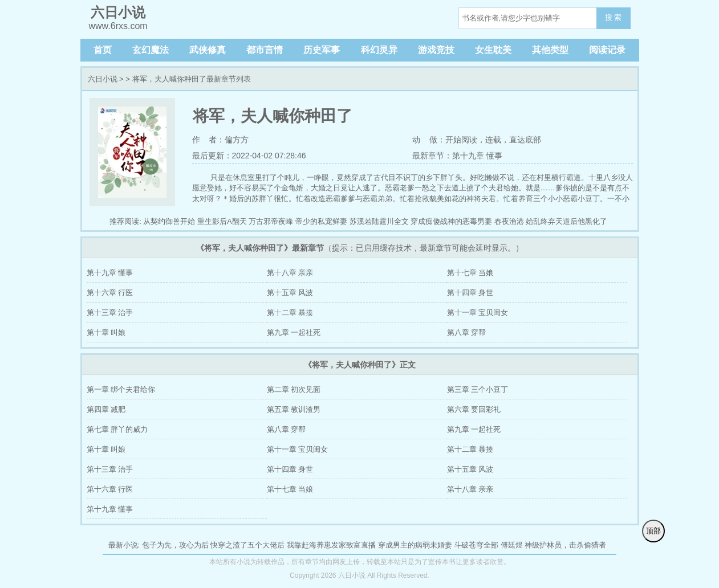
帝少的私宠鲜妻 (321, 221)
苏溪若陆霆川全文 (379, 221)
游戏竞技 (436, 50)
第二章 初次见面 (294, 389)
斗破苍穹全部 (476, 545)
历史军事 (322, 50)
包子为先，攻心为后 (175, 545)
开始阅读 (461, 140)
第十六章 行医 (110, 293)
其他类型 (550, 50)
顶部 (653, 531)
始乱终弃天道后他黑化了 (566, 221)
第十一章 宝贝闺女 (478, 313)
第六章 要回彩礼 (474, 409)
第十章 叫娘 (106, 332)
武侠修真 (208, 50)
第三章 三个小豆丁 (478, 389)
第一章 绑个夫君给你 (121, 389)
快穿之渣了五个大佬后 (247, 545)
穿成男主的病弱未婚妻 (415, 545)
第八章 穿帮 (467, 332)
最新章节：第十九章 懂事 (457, 156)
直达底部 (525, 140)
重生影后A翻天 (222, 221)
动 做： (429, 140)
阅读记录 (607, 50)
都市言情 (265, 50)
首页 (103, 50)
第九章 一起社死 (294, 332)
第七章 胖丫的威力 (117, 429)
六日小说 (103, 79)
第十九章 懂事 (110, 273)
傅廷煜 (512, 545)
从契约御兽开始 (169, 221)
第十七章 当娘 (470, 273)
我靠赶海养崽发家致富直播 (331, 545)
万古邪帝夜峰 (271, 221)
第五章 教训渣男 (294, 409)
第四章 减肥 (106, 409)
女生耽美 (493, 50)
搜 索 (614, 17)
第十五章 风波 (290, 293)
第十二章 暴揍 (290, 313)
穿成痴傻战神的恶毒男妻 (451, 221)
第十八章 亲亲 (290, 273)
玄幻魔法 (151, 50)
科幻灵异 (379, 50)
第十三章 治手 (110, 313)
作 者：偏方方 (221, 140)
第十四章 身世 (470, 293)
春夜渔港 (509, 221)
